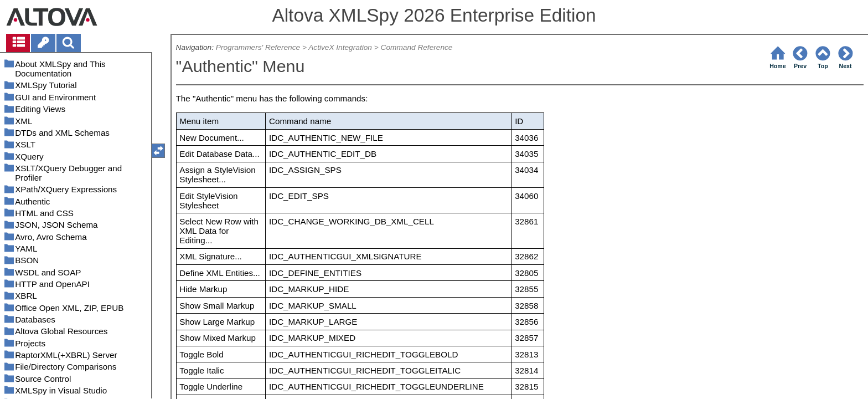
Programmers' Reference (258, 47)
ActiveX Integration (340, 47)
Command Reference (417, 47)
